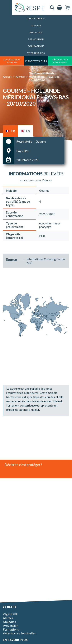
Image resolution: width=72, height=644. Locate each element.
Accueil (7, 77)
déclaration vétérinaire (60, 61)
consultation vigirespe (12, 61)
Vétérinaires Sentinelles (19, 633)
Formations (36, 46)
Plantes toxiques (36, 61)
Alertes (36, 25)
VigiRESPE (10, 614)
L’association (36, 18)
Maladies (36, 32)
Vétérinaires (36, 53)
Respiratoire (25, 141)
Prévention (36, 39)
